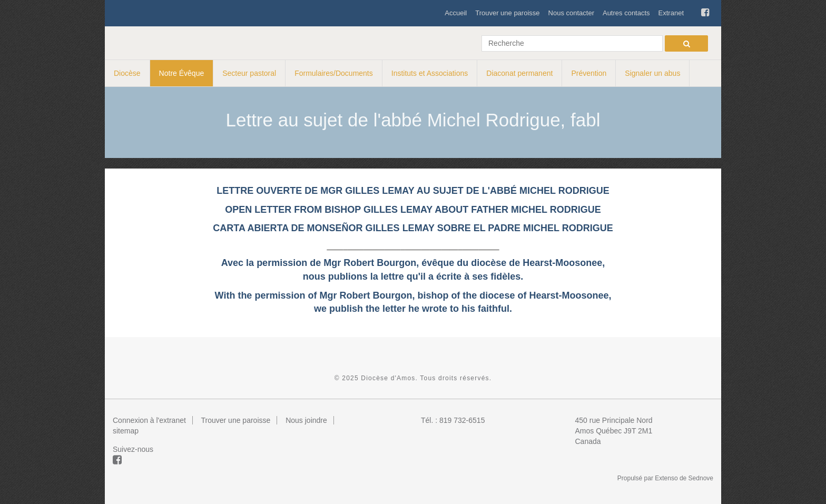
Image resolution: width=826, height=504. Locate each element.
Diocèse (127, 73)
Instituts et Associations (430, 73)
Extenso (666, 478)
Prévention (589, 73)
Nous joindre (306, 420)
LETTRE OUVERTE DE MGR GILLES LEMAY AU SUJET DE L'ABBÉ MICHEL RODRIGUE (413, 191)
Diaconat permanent (519, 73)
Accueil (456, 13)
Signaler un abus (652, 73)
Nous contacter (571, 13)
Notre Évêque (182, 73)
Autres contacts (626, 13)
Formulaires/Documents (334, 73)
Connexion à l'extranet (149, 420)
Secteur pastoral (249, 73)
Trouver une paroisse (507, 13)
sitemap (126, 431)
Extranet (671, 13)
